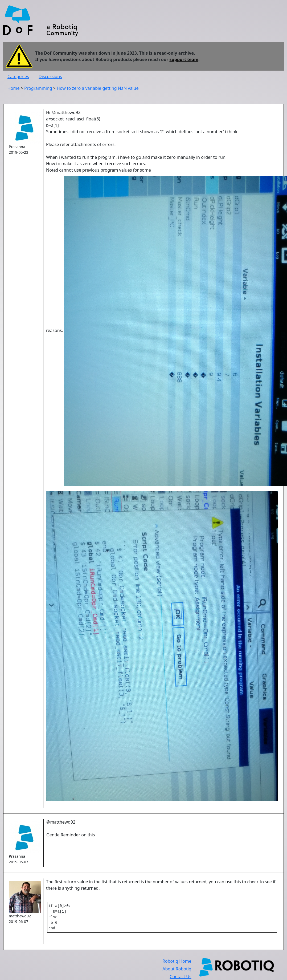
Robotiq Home (177, 964)
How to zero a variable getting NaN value (98, 88)
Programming (38, 88)
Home (14, 88)
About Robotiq (177, 971)
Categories (18, 76)
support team (184, 59)
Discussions (50, 76)
